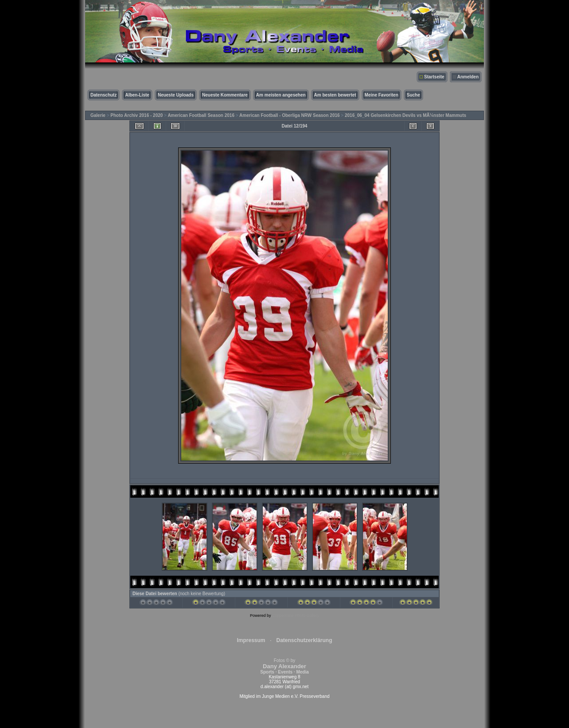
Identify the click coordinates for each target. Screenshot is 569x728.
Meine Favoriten (382, 95)
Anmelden (468, 77)
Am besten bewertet (335, 95)
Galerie (98, 115)
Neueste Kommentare (225, 95)
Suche (413, 95)
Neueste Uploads (176, 95)
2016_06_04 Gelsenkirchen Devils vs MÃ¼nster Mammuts (405, 115)
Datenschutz (103, 95)
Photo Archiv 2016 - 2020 (136, 115)
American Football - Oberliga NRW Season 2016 (290, 115)
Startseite (434, 77)
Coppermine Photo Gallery (296, 616)
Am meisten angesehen (281, 95)
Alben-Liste (137, 95)
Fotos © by (284, 666)
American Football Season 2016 (201, 115)
